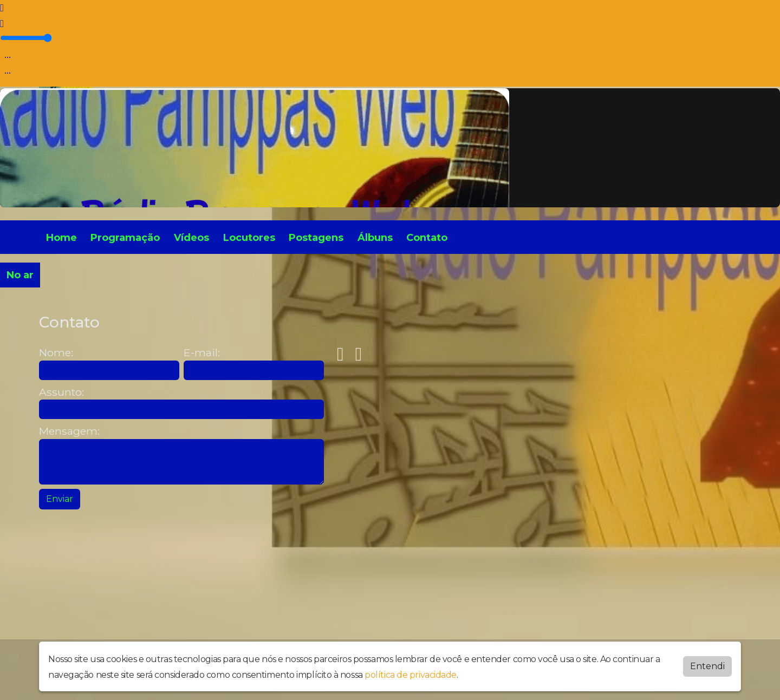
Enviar (60, 499)
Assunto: (61, 392)
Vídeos (191, 238)
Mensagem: (69, 431)
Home (61, 238)
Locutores (249, 238)
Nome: (56, 352)
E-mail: (202, 352)
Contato (427, 238)
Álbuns (375, 238)
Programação (125, 238)
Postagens (316, 238)
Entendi (707, 666)
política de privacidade (411, 675)
